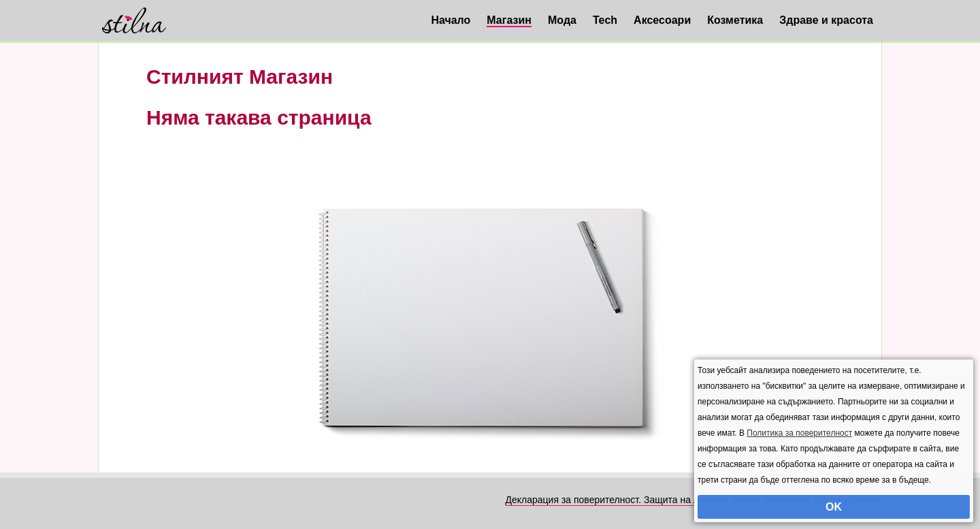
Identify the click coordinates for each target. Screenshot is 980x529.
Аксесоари (662, 20)
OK (834, 507)
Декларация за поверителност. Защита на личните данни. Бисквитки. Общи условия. (693, 500)
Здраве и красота (826, 20)
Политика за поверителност (799, 433)
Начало (451, 20)
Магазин (509, 20)
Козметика (735, 20)
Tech (605, 20)
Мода (562, 20)
